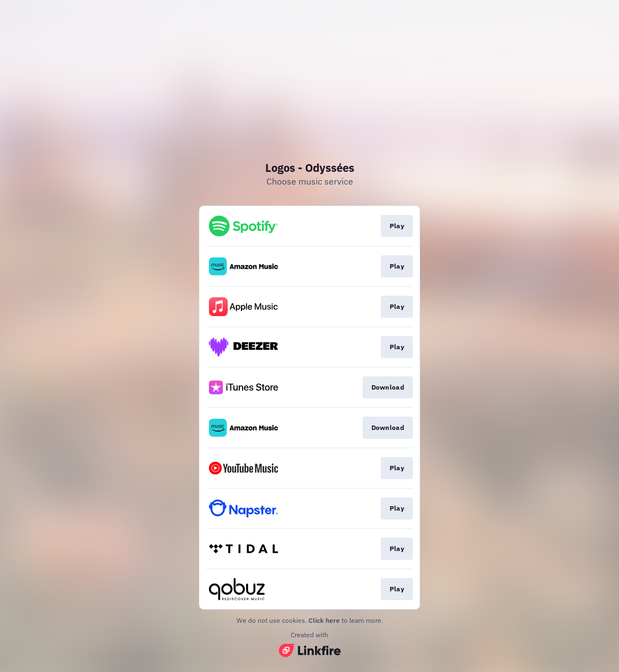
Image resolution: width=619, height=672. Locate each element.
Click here (324, 620)
